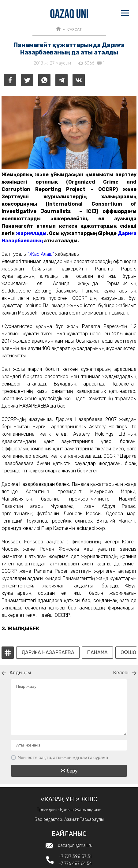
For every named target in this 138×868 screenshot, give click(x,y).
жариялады (31, 233)
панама (97, 653)
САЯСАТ (75, 29)
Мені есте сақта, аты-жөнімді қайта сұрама (63, 758)
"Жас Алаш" (41, 254)
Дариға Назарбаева (48, 653)
